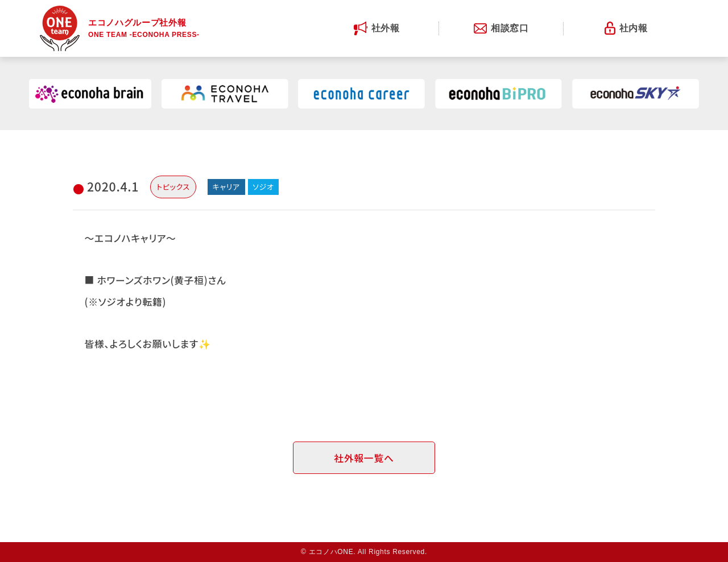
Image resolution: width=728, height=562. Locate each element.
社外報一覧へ (364, 458)
